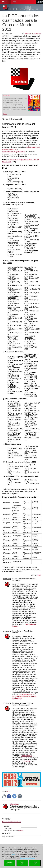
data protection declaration (27, 858)
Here (13, 855)
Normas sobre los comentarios (12, 822)
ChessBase (14, 804)
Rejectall (22, 863)
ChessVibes (27, 761)
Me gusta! (28, 34)
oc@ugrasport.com (33, 147)
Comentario (6, 833)
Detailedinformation (10, 863)
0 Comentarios (36, 34)
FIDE (9, 791)
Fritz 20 (6, 96)
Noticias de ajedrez (21, 9)
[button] (15, 2)
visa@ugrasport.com (10, 149)
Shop (4, 2)
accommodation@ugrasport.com (14, 152)
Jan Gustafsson (27, 756)
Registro (21, 831)
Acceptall (35, 863)
